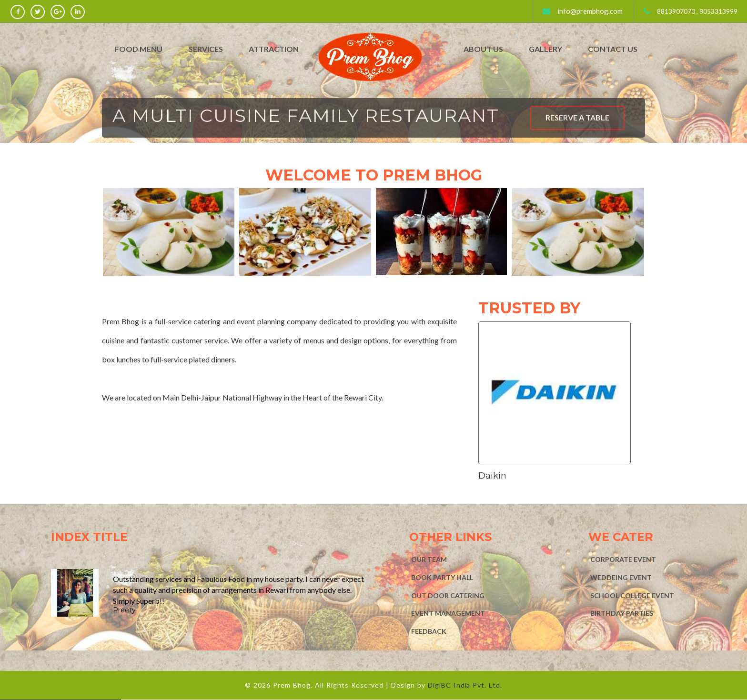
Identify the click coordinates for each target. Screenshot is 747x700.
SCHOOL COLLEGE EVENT (632, 595)
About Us (483, 49)
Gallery (545, 49)
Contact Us (613, 49)
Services (206, 49)
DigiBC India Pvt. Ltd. (465, 685)
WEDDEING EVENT (621, 577)
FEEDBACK (429, 631)
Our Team (429, 559)
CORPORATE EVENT (623, 559)
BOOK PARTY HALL (442, 577)
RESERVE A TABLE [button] (577, 117)
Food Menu (139, 49)
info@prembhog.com (590, 11)
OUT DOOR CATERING (448, 595)
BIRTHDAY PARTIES (622, 613)
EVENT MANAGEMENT (448, 613)
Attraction (274, 49)
